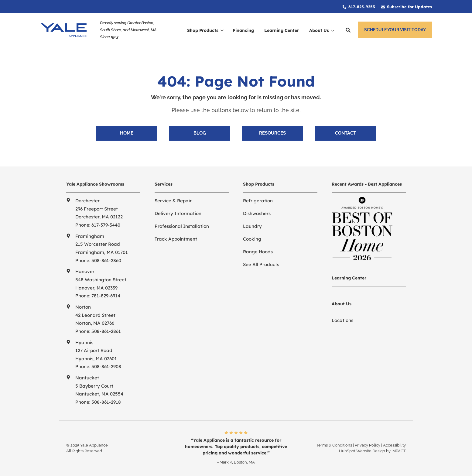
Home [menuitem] (127, 133)
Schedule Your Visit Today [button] (395, 30)
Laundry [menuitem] (252, 226)
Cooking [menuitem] (252, 239)
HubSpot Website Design (362, 451)
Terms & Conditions (334, 445)
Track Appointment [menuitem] (176, 239)
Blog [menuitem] (200, 133)
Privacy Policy (368, 445)
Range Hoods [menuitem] (258, 252)
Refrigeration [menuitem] (258, 201)
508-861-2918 (106, 402)
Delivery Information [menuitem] (178, 213)
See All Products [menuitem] (261, 264)
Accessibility (394, 445)
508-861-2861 (106, 331)
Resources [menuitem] (272, 133)
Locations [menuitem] (342, 320)
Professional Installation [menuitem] (182, 226)
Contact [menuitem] (345, 133)
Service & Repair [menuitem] (173, 201)
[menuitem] (359, 6)
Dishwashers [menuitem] (257, 213)
